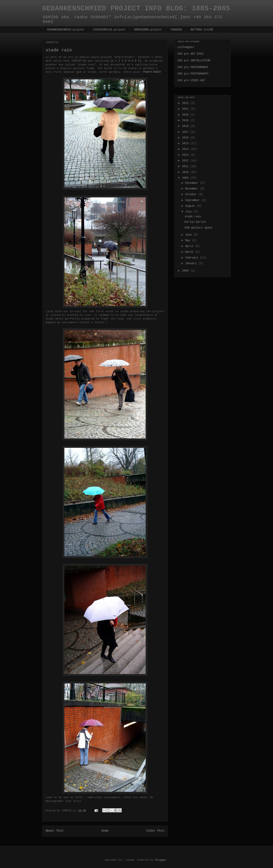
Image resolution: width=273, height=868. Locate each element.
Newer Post (55, 831)
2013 (186, 155)
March (190, 252)
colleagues (186, 47)
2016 (186, 138)
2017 (186, 132)
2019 (186, 120)
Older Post (155, 831)
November (193, 189)
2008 (186, 271)
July (189, 212)
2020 (186, 115)
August (191, 206)
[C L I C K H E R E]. (127, 61)
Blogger (161, 860)
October (192, 194)
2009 (186, 178)
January (192, 263)
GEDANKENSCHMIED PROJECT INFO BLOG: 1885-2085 (136, 9)
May (188, 240)
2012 (186, 161)
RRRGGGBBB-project (148, 30)
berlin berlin (195, 222)
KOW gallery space (198, 228)
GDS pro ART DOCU (191, 54)
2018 (186, 126)
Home (105, 831)
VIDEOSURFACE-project (109, 30)
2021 (186, 109)
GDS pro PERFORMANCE (193, 67)
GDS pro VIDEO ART (191, 80)
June (189, 235)
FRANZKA (176, 30)
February (193, 258)
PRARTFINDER (152, 72)
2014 (186, 149)
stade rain (193, 216)
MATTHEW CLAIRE (202, 30)
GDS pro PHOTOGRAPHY (193, 74)
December (193, 183)
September (193, 200)
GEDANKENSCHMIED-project (65, 30)
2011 (186, 166)
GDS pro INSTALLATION (194, 61)
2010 (186, 172)
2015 (186, 143)
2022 (186, 103)
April (190, 246)
